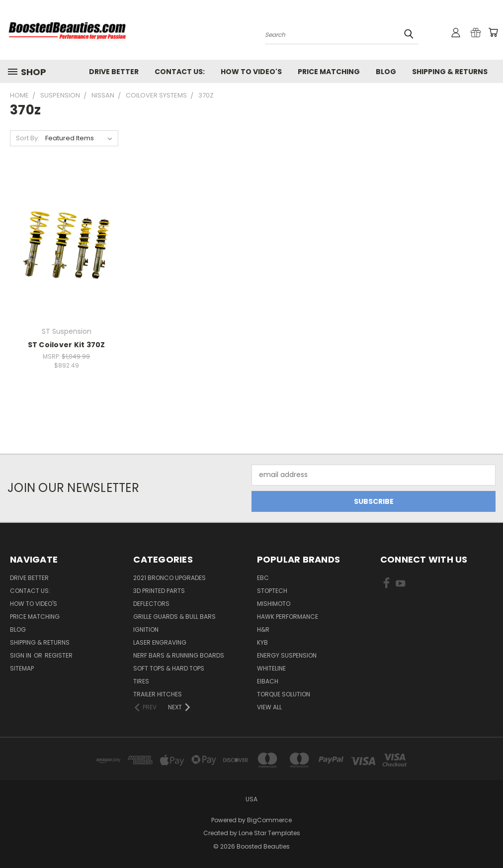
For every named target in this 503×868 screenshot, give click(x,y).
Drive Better (114, 72)
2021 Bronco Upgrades (169, 578)
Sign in (21, 655)
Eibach (268, 681)
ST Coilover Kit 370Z (67, 345)
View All (269, 707)
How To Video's (251, 72)
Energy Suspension (287, 655)
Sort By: (28, 138)
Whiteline (271, 668)
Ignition (146, 629)
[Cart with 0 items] (493, 32)
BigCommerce (269, 820)
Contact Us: (180, 72)
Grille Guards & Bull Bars (174, 617)
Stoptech (272, 591)
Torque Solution (284, 694)
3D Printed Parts (159, 591)
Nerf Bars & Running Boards (179, 655)
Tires (141, 681)
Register (59, 655)
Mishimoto (274, 604)
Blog (386, 72)
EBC (263, 578)
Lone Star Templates (269, 833)
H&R (263, 629)
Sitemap (22, 668)
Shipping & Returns (450, 72)
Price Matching (329, 72)
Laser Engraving (160, 642)
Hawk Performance (288, 617)
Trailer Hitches (158, 694)
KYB (262, 642)
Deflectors (151, 604)
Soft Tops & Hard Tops (169, 668)
